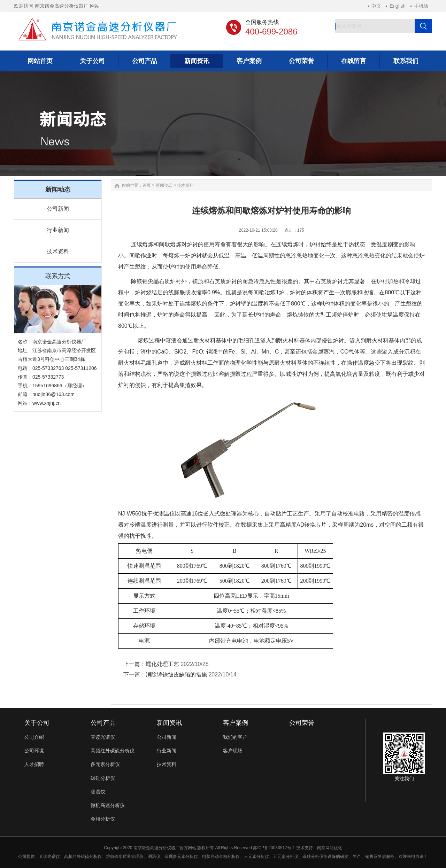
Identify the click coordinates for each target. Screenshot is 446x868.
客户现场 (233, 751)
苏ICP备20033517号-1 (274, 848)
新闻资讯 (169, 723)
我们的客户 (235, 737)
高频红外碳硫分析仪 (113, 751)
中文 (376, 6)
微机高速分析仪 (108, 805)
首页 (147, 185)
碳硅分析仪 (103, 778)
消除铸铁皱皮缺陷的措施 (176, 675)
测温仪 (98, 792)
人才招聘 (34, 764)
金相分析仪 (103, 819)
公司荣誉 (302, 723)
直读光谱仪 (103, 737)
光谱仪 (54, 857)
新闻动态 (164, 185)
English (398, 6)
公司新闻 (58, 209)
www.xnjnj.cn (47, 403)
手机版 (421, 6)
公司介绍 (34, 737)
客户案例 (236, 723)
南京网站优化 (330, 848)
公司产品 (103, 723)
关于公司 (37, 723)
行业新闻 (58, 230)
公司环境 (34, 751)
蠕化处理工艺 (162, 664)
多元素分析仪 (105, 764)
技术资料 (58, 251)
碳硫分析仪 (91, 857)
